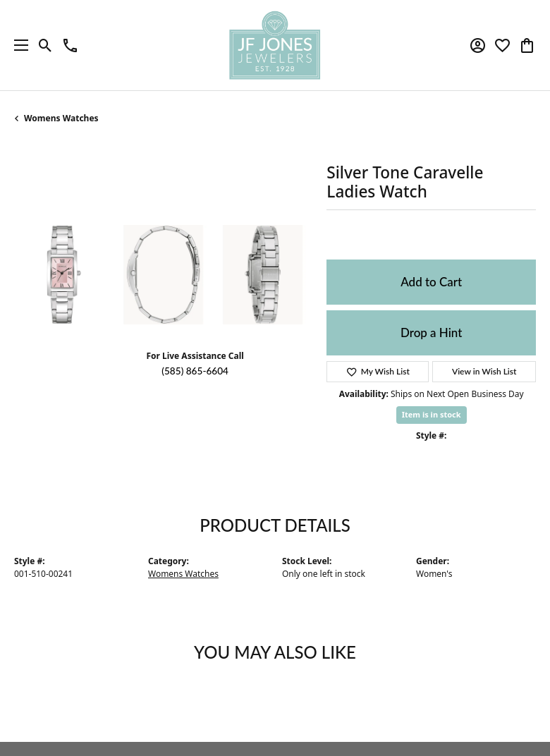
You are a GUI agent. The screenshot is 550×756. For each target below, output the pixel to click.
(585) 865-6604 (195, 371)
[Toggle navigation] (18, 45)
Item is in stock (432, 414)
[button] (45, 45)
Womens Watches (61, 118)
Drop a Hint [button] (431, 333)
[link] (70, 45)
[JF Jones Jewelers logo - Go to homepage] (275, 45)
